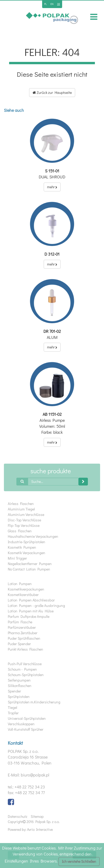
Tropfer (13, 713)
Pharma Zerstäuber (23, 633)
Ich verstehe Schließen (79, 861)
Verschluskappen (21, 724)
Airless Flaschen (21, 504)
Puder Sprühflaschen (24, 638)
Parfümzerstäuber (22, 627)
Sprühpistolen (19, 697)
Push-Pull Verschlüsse (25, 664)
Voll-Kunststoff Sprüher (26, 729)
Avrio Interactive (40, 829)
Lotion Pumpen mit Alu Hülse (31, 611)
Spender (14, 691)
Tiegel (12, 707)
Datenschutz (18, 816)
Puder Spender (19, 644)
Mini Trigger (17, 558)
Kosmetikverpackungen (26, 589)
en (52, 4)
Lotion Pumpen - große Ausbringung (36, 605)
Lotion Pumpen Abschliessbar (31, 600)
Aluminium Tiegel (21, 509)
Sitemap (37, 816)
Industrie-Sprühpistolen (27, 542)
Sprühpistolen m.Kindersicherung (34, 702)
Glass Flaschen (20, 531)
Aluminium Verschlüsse (26, 514)
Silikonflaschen (20, 686)
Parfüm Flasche (20, 622)
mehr (52, 187)
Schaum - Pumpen (22, 669)
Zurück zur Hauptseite (52, 92)
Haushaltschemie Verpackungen (33, 536)
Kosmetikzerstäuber (23, 595)
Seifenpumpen (19, 680)
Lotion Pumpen (20, 584)
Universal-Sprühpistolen (27, 718)
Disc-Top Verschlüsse (24, 520)
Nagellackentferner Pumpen (30, 564)
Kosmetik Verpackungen (27, 553)
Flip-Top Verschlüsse (24, 525)
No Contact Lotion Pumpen (29, 569)
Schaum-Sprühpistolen (26, 675)
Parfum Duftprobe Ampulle (29, 616)
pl (45, 4)
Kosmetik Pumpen (22, 547)
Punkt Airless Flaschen (25, 649)
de (59, 4)
